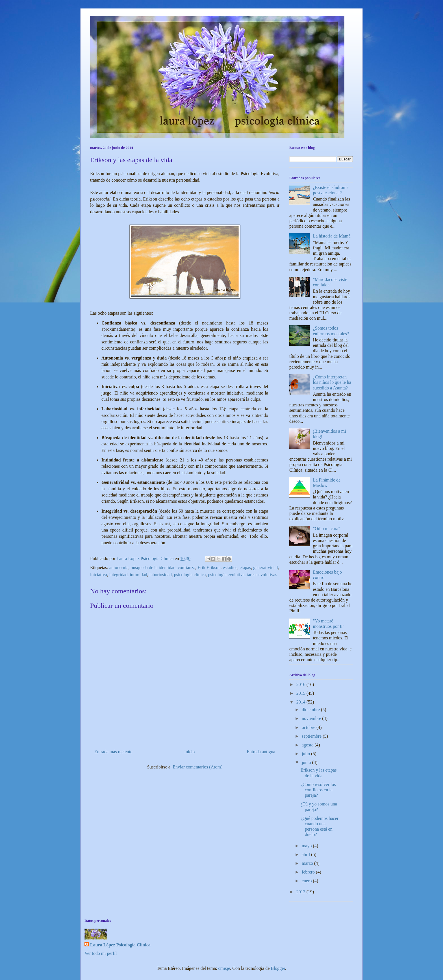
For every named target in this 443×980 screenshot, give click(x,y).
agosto (308, 745)
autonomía (119, 568)
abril (306, 854)
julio (306, 754)
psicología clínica (190, 575)
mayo (307, 846)
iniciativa (99, 575)
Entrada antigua (261, 752)
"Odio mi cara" (326, 529)
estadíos (230, 568)
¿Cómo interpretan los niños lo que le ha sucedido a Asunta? (332, 382)
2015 (301, 693)
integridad (119, 575)
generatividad (265, 568)
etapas (245, 568)
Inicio (189, 752)
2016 (301, 684)
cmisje (224, 968)
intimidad (138, 575)
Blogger (278, 968)
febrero (309, 872)
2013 (301, 892)
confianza (186, 568)
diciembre (311, 710)
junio (307, 762)
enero (307, 881)
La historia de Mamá (332, 236)
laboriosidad (161, 575)
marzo (308, 863)
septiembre (312, 736)
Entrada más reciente (113, 752)
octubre (309, 727)
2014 (301, 702)
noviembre (312, 718)
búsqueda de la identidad (153, 568)
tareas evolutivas (262, 575)
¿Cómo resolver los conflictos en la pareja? (318, 790)
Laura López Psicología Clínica (120, 945)
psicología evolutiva (226, 575)
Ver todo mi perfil (101, 953)
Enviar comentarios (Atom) (197, 767)
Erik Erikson (209, 568)
